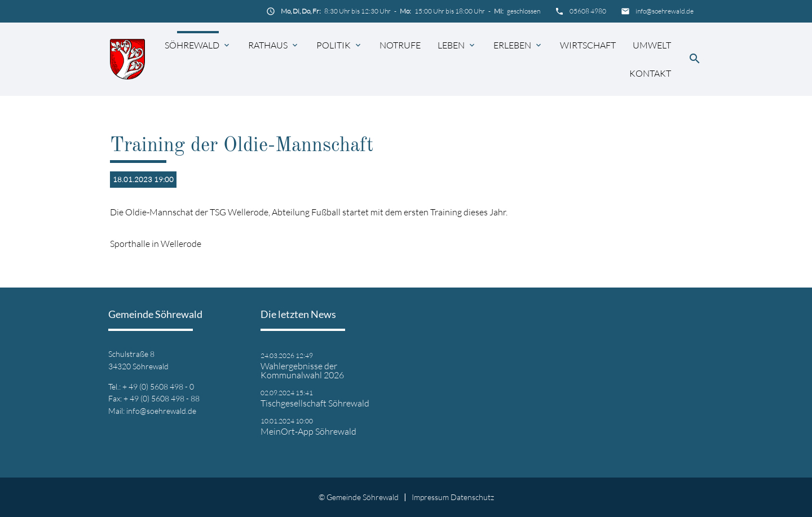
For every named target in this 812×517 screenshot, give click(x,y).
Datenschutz (472, 497)
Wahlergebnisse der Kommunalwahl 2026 (302, 370)
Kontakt (650, 73)
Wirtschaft (588, 45)
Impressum (430, 497)
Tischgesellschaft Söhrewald (315, 403)
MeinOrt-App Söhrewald (308, 431)
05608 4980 (588, 11)
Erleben (512, 45)
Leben (451, 45)
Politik (334, 45)
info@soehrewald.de (665, 11)
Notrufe (400, 45)
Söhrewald (192, 45)
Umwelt (652, 45)
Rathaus (268, 45)
